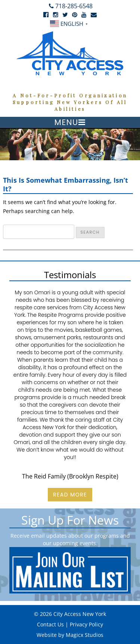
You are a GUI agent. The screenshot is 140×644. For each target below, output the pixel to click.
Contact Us (50, 624)
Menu (66, 122)
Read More (70, 495)
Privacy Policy (86, 624)
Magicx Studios (85, 635)
